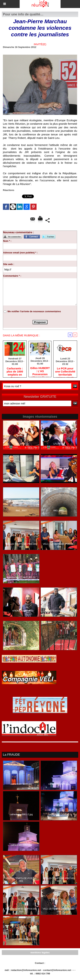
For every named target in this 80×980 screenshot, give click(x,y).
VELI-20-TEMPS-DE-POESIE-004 (59, 545)
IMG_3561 (59, 511)
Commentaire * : (12, 276)
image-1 (21, 644)
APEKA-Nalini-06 (21, 611)
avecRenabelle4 (59, 477)
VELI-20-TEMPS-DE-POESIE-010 (21, 910)
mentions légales (40, 953)
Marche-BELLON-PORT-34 (21, 577)
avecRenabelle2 (21, 477)
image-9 (59, 644)
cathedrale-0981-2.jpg (21, 814)
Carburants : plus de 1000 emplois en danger (15, 371)
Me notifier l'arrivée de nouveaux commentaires (34, 311)
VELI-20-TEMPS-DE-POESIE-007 (21, 545)
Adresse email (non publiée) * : (20, 253)
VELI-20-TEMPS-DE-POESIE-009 (59, 910)
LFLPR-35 (59, 444)
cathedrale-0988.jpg (59, 814)
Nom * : (7, 241)
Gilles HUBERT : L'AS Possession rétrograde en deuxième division (40, 371)
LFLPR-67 (21, 444)
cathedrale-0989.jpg (59, 784)
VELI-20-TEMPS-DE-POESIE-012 (21, 941)
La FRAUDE (11, 755)
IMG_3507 (21, 511)
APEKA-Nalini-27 (59, 611)
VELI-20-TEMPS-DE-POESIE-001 (21, 880)
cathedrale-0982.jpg (21, 845)
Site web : (9, 264)
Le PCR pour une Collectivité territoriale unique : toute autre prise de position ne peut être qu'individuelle (65, 371)
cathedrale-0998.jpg (21, 784)
